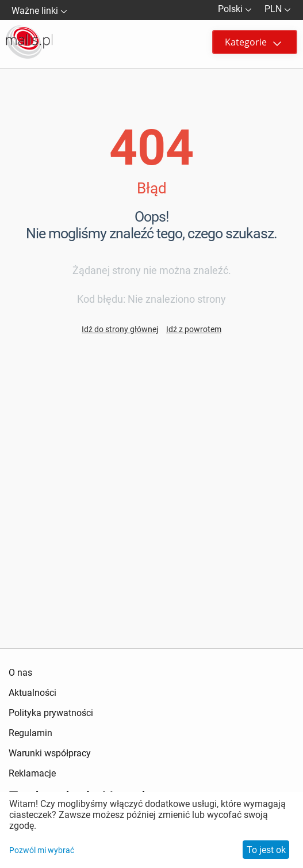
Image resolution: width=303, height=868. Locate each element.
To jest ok (266, 850)
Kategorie (253, 42)
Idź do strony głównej (120, 329)
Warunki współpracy (50, 753)
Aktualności (32, 693)
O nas (20, 673)
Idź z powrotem (194, 329)
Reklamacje (32, 773)
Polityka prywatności (51, 713)
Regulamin (30, 733)
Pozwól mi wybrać (42, 850)
